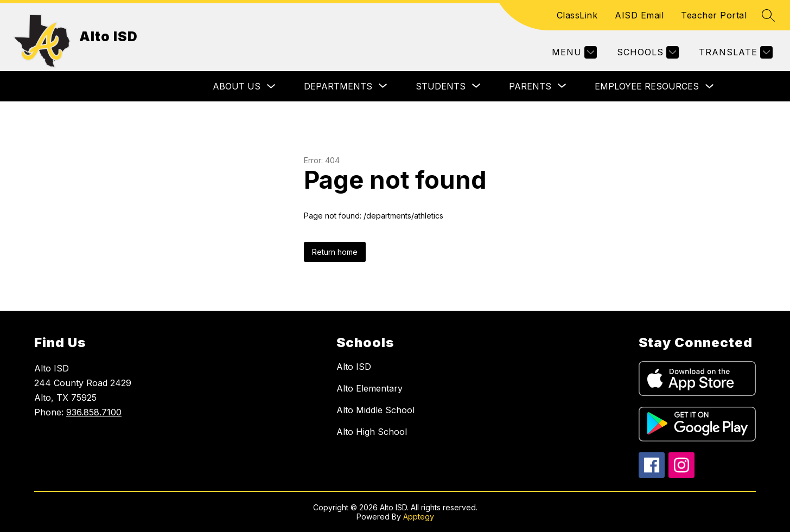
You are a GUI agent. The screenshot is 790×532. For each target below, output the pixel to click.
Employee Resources (647, 86)
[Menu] (573, 52)
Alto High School (372, 432)
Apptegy (419, 517)
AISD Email (639, 15)
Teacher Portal (714, 15)
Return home (335, 252)
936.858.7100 (94, 412)
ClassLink (577, 15)
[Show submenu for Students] (441, 86)
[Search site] (768, 15)
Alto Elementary (369, 388)
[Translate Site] (734, 52)
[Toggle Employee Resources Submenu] (710, 86)
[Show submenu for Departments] (338, 86)
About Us (237, 86)
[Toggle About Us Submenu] (271, 86)
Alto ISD (354, 367)
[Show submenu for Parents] (530, 86)
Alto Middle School (375, 410)
